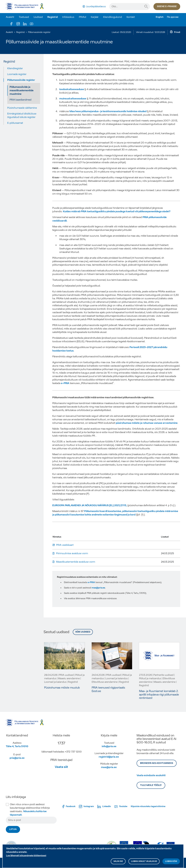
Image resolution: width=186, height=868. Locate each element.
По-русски (173, 17)
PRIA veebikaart (65, 545)
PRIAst (83, 17)
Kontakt (131, 17)
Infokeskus (68, 17)
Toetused (24, 17)
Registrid (53, 17)
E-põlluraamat (15, 123)
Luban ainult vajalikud (144, 862)
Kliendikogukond (113, 17)
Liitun (13, 829)
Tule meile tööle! (151, 785)
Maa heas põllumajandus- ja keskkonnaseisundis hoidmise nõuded (108, 111)
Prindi (177, 32)
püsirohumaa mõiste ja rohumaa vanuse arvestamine (147, 423)
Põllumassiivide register (39, 32)
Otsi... (146, 7)
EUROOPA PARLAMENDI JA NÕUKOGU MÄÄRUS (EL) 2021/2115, (90, 505)
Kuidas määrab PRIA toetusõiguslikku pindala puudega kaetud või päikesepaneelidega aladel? (117, 211)
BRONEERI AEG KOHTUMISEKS (157, 763)
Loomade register (17, 74)
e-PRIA (65, 383)
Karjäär (95, 17)
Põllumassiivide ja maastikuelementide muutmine (22, 90)
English (160, 17)
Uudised (38, 17)
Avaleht (10, 17)
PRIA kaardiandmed (20, 100)
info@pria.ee (109, 746)
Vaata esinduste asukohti (151, 775)
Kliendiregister (15, 68)
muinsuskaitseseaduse (73, 99)
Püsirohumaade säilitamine (22, 108)
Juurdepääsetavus (96, 6)
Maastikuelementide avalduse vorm (76, 562)
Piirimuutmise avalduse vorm (72, 553)
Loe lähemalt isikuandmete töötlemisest (26, 856)
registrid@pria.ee (109, 757)
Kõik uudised (83, 632)
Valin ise (118, 862)
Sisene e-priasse (167, 6)
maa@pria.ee (98, 588)
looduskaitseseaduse (72, 89)
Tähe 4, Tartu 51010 (17, 746)
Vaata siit (61, 767)
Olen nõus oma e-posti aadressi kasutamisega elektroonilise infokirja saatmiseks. (30, 810)
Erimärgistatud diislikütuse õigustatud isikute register (22, 115)
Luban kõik (171, 862)
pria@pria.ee (17, 758)
